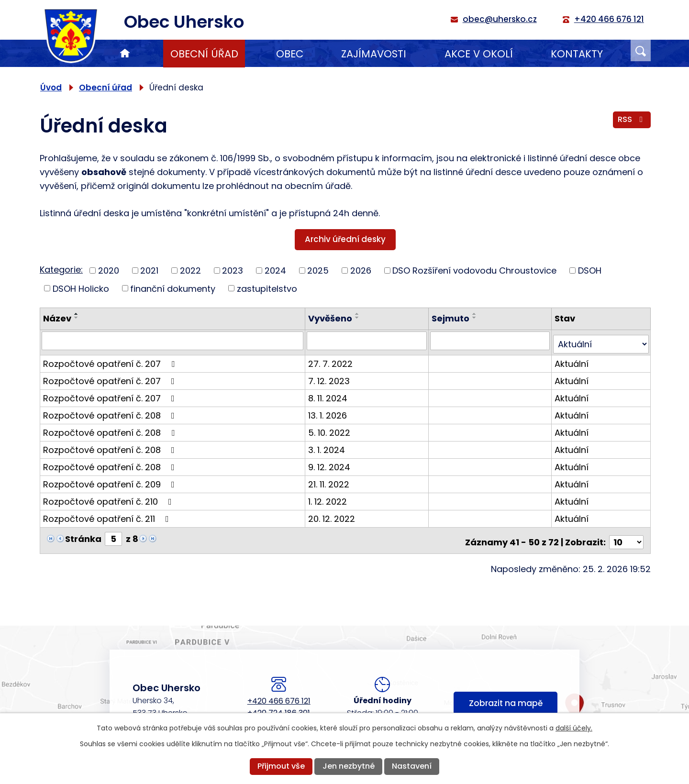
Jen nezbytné (349, 766)
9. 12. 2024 (331, 463)
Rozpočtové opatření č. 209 (111, 480)
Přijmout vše (281, 766)
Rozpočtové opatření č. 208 (111, 412)
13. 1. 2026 (329, 412)
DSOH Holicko (81, 288)
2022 (190, 271)
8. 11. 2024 (329, 394)
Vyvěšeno (332, 318)
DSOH (590, 271)
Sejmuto (451, 318)
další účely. (574, 728)
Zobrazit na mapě (506, 698)
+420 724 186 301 (279, 706)
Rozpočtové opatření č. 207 (111, 360)
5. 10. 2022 (331, 429)
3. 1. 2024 (328, 446)
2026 (361, 271)
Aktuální (572, 360)
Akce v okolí (479, 54)
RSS (632, 122)
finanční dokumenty (173, 288)
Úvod (125, 54)
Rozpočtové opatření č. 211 (108, 515)
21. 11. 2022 (330, 480)
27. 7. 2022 (332, 360)
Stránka (83, 535)
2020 (109, 271)
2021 (149, 271)
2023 (233, 271)
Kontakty (577, 54)
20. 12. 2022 (333, 515)
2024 (275, 271)
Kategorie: (61, 270)
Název (57, 318)
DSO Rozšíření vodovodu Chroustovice (474, 271)
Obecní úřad (204, 54)
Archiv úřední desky (345, 239)
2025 (318, 271)
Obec (290, 54)
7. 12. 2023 (330, 377)
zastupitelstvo (267, 288)
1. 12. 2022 (329, 498)
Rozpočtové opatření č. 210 (109, 498)
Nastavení (412, 766)
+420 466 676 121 (279, 694)
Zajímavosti (374, 54)
